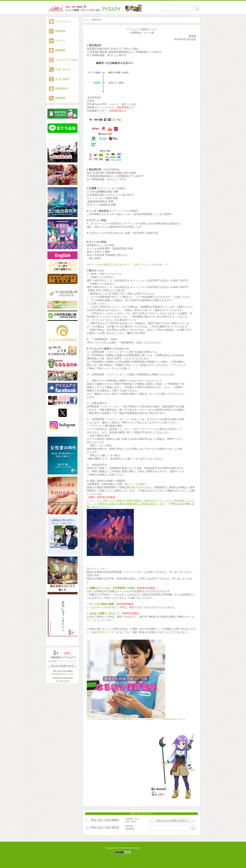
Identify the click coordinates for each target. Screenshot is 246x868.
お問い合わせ (63, 69)
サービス (60, 41)
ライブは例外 (137, 484)
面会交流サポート (102, 632)
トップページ (63, 22)
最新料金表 (61, 88)
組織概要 (60, 50)
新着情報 (60, 31)
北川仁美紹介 (63, 79)
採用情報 (60, 98)
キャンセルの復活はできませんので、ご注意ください (119, 264)
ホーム (87, 20)
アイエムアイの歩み (67, 60)
